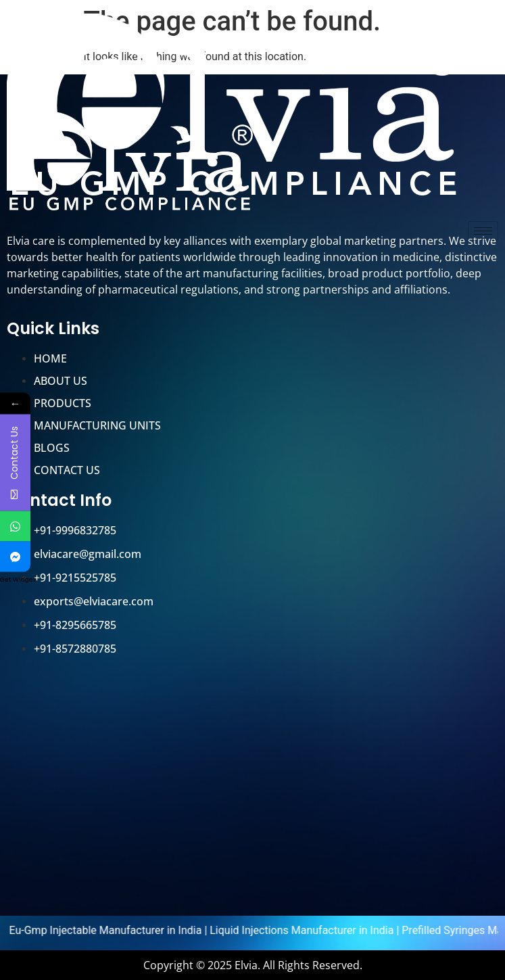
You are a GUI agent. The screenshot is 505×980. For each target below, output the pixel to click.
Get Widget (18, 579)
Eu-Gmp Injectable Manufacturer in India (115, 930)
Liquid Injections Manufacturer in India (311, 930)
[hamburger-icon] (483, 231)
